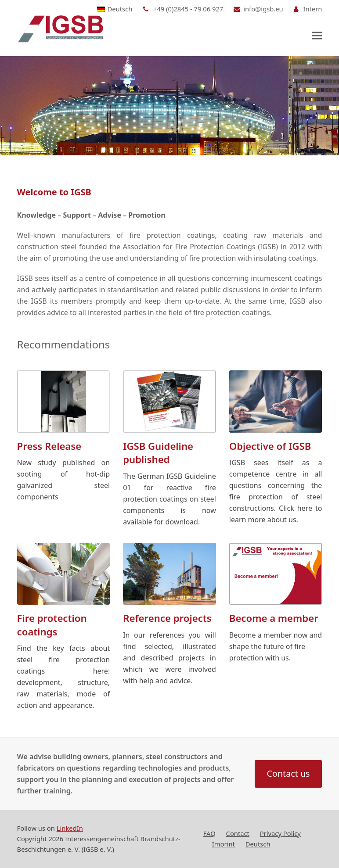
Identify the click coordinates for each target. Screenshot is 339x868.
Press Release (49, 446)
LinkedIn (70, 828)
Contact (238, 833)
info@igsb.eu (263, 9)
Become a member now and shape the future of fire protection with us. (276, 646)
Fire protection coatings (52, 624)
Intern (312, 9)
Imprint (224, 844)
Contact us (289, 773)
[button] (317, 35)
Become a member (274, 618)
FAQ (209, 833)
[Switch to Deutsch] (115, 9)
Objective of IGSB (270, 446)
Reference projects (167, 618)
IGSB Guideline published (158, 452)
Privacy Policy (280, 833)
